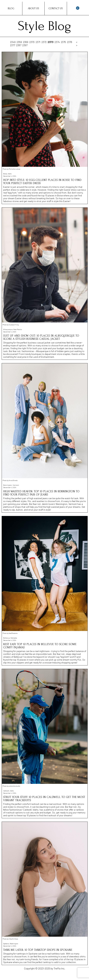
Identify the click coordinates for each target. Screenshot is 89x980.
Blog (11, 8)
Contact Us (56, 8)
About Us (33, 8)
